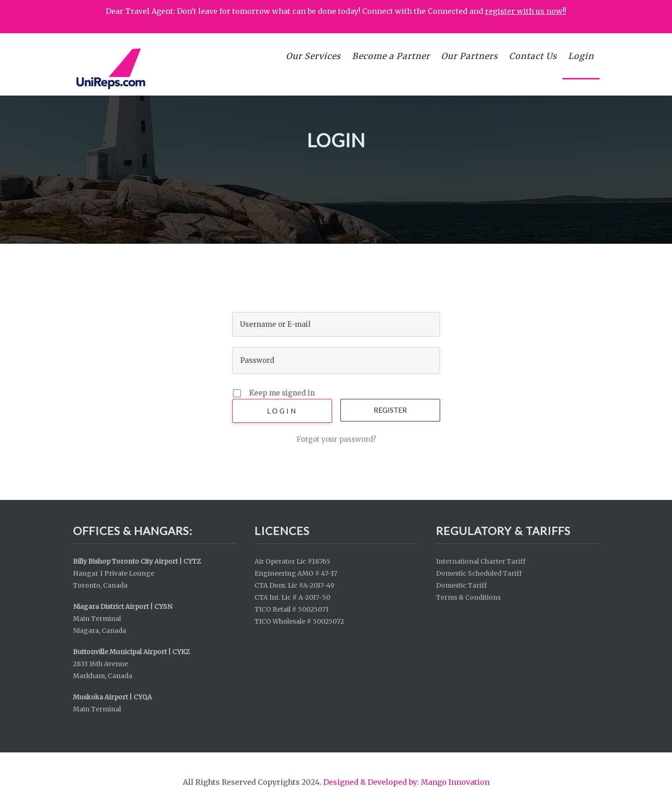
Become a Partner (391, 56)
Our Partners (469, 56)
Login (581, 56)
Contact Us (533, 56)
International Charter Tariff (481, 561)
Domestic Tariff (461, 585)
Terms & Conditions (468, 597)
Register (390, 410)
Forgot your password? (336, 439)
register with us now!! (526, 11)
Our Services (313, 56)
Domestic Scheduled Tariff (479, 573)
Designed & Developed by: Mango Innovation (406, 782)
